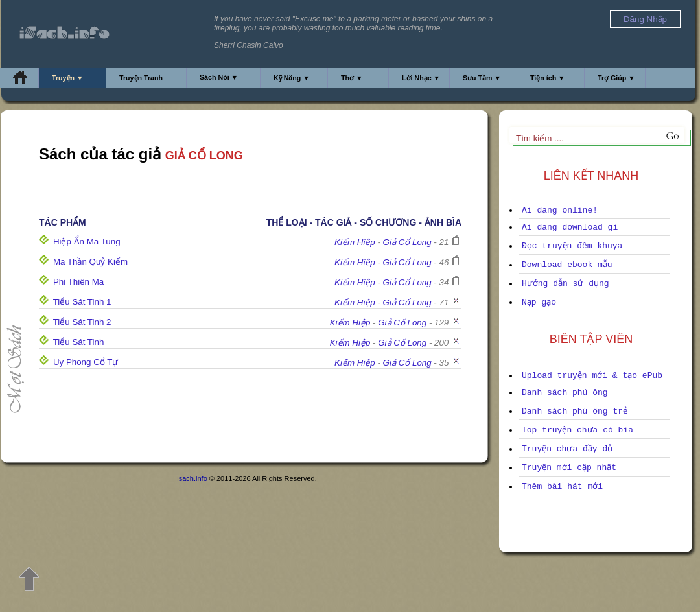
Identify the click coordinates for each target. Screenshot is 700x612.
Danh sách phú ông (565, 393)
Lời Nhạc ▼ (421, 78)
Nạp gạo (539, 302)
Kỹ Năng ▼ (292, 78)
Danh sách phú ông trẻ (575, 411)
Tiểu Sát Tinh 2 (82, 322)
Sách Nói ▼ (219, 77)
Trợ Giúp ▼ (616, 78)
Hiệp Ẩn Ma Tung (87, 241)
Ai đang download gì (570, 227)
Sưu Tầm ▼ (482, 78)
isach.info (192, 478)
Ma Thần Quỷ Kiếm (90, 262)
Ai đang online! (560, 210)
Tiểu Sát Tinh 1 (82, 302)
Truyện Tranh (141, 78)
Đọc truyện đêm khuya (572, 246)
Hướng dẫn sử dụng (566, 284)
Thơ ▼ (352, 78)
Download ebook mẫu (567, 265)
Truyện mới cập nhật (569, 468)
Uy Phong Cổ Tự (86, 362)
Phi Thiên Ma (78, 282)
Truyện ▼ (68, 78)
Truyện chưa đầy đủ (567, 449)
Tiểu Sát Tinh (79, 342)
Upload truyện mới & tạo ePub (592, 376)
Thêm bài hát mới (562, 487)
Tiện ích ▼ (548, 78)
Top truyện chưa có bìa (577, 430)
